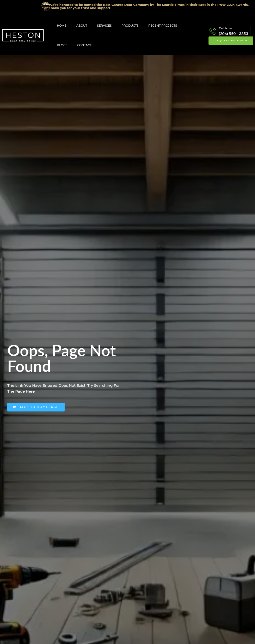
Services (104, 26)
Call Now (226, 28)
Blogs (62, 45)
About (82, 26)
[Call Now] (213, 31)
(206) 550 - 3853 (234, 33)
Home (62, 26)
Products (130, 26)
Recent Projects (163, 26)
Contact (84, 45)
